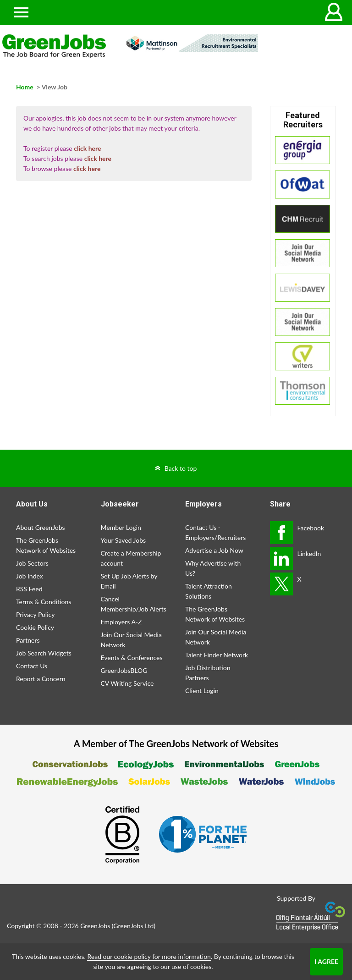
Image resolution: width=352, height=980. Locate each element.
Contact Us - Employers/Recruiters (215, 532)
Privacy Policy (35, 614)
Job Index (30, 576)
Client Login (202, 691)
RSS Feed (29, 589)
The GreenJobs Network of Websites (46, 545)
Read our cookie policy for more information (149, 956)
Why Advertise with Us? (213, 568)
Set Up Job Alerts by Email (129, 581)
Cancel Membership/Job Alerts (134, 604)
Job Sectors (32, 563)
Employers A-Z (121, 622)
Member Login (121, 527)
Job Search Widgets (44, 653)
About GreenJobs (41, 527)
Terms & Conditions (44, 602)
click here (87, 148)
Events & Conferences (132, 658)
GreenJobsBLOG (124, 670)
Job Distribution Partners (208, 673)
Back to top (181, 468)
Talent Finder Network (217, 655)
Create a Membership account (131, 558)
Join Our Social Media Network (131, 640)
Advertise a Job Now (214, 550)
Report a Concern (41, 679)
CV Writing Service (127, 683)
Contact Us (32, 666)
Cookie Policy (35, 627)
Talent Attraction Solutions (209, 591)
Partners (28, 640)
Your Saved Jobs (124, 540)
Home (25, 87)
